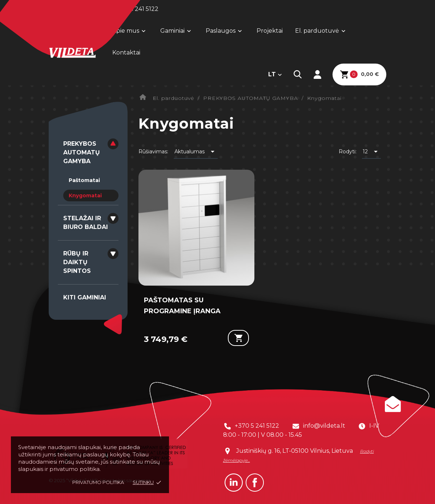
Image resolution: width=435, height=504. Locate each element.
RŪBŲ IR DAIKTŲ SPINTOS (77, 262)
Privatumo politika (98, 482)
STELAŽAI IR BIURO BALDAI (86, 223)
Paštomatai (84, 180)
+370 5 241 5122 (257, 426)
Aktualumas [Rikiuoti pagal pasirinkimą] (196, 152)
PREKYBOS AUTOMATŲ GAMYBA (82, 152)
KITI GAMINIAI (85, 297)
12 (371, 152)
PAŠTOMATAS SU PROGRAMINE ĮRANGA (182, 306)
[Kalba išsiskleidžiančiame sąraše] (275, 74)
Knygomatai (85, 195)
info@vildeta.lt (324, 426)
